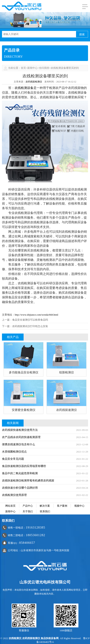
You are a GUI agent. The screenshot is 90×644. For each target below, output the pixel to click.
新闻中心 (32, 68)
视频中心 (79, 506)
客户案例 (62, 506)
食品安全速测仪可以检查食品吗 (30, 320)
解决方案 (45, 506)
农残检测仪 (15, 638)
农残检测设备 (24, 88)
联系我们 (45, 511)
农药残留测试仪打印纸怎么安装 (30, 326)
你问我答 (44, 68)
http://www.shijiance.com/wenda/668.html (36, 315)
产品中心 (28, 506)
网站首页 (10, 506)
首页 (23, 68)
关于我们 (28, 511)
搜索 (82, 34)
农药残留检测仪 (34, 82)
